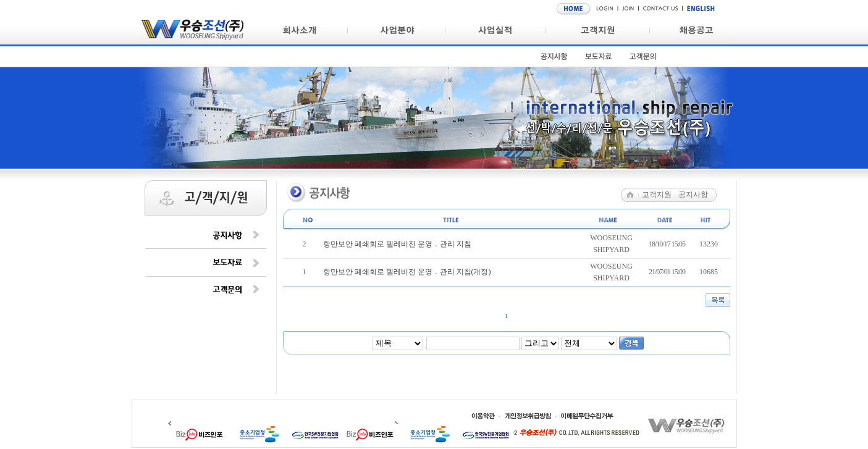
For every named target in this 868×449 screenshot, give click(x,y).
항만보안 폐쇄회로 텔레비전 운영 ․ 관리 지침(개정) (407, 272)
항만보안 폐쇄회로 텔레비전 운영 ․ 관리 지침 (397, 244)
